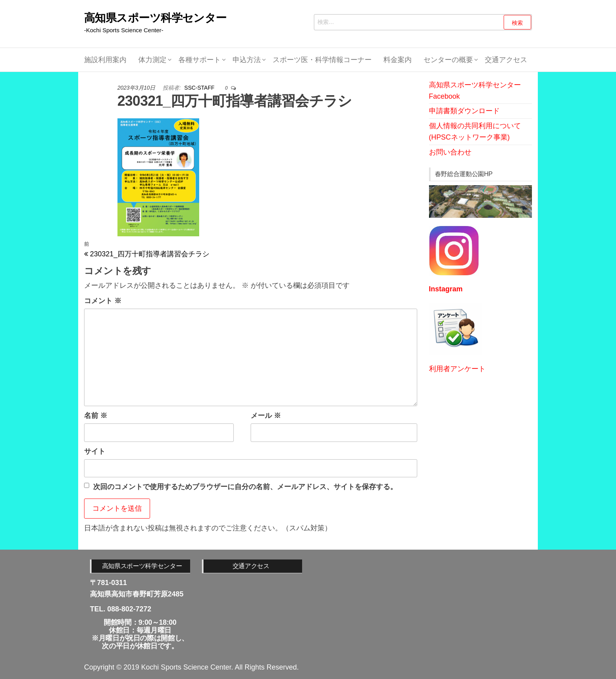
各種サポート (200, 60)
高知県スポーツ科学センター (155, 18)
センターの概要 (448, 60)
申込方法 (247, 60)
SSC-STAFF (200, 88)
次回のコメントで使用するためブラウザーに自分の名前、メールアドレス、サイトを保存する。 (245, 487)
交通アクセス (506, 60)
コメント (103, 301)
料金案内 (398, 60)
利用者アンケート (457, 369)
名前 (96, 416)
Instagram (446, 289)
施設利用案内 (105, 60)
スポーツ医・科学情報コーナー (322, 60)
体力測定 (152, 60)
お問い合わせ (450, 152)
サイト (95, 451)
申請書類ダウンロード (464, 111)
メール (266, 416)
